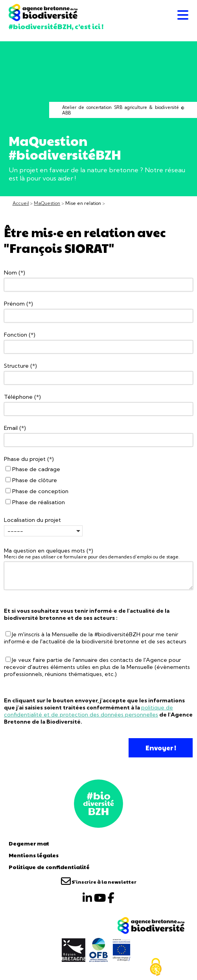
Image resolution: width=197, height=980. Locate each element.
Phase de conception (37, 491)
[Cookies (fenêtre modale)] (156, 967)
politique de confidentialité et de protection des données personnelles (88, 711)
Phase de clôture (31, 480)
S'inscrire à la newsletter (99, 882)
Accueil (21, 203)
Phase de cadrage (33, 469)
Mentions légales (34, 855)
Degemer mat (29, 843)
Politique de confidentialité (49, 867)
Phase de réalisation (35, 502)
